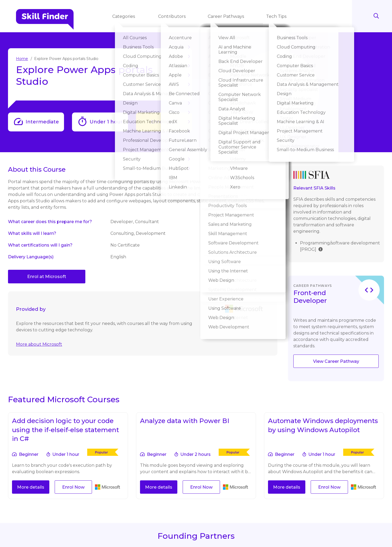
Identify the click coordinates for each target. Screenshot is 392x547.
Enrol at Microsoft (47, 277)
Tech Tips (277, 16)
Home (22, 59)
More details (31, 487)
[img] (321, 249)
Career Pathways (226, 16)
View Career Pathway (336, 361)
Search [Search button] (373, 16)
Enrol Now (164, 122)
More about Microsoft (39, 344)
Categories (125, 16)
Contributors (172, 16)
